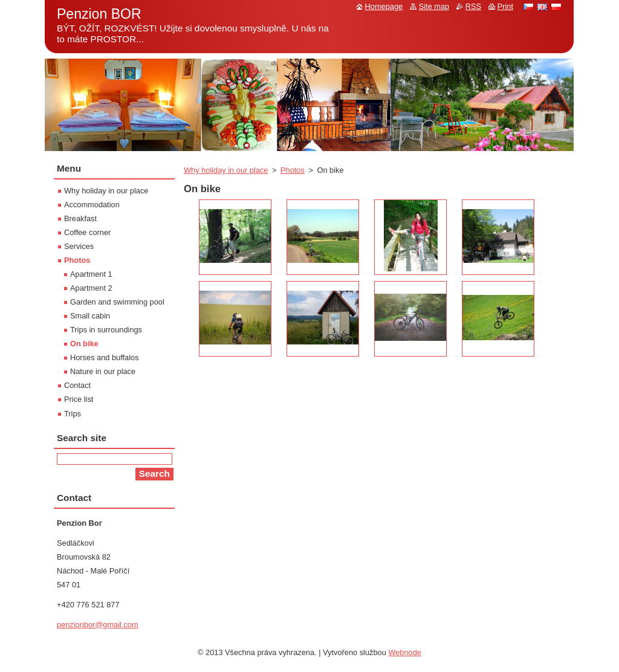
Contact (77, 385)
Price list (79, 399)
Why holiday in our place (226, 170)
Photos (293, 170)
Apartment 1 (91, 274)
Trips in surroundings (106, 330)
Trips (73, 414)
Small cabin (90, 316)
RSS (473, 6)
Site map (434, 6)
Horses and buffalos (105, 357)
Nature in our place (103, 371)
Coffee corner (87, 232)
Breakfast (80, 218)
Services (79, 246)
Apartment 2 (91, 288)
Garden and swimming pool (117, 302)
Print (505, 6)
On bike (84, 344)
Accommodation (92, 205)
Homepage (384, 6)
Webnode (405, 652)
